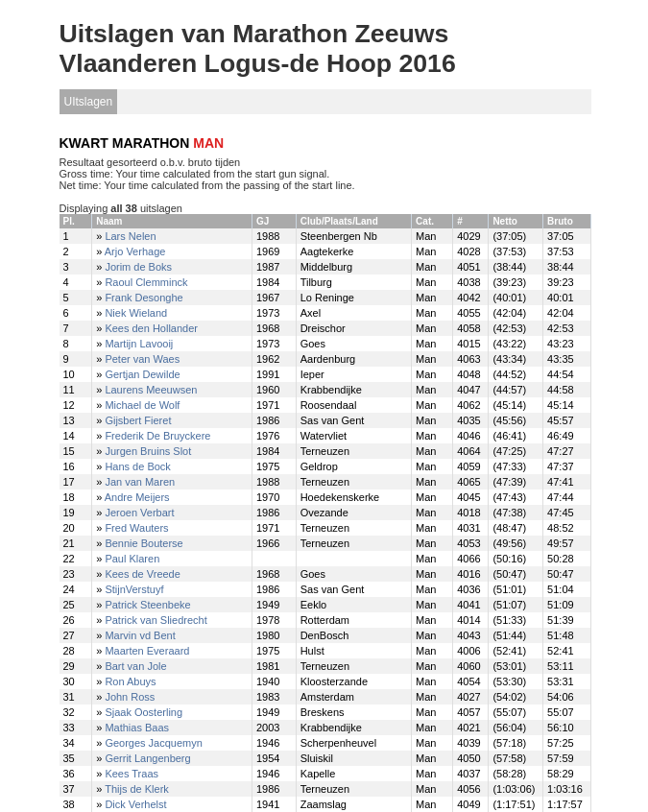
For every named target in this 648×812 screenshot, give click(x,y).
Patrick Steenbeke (147, 605)
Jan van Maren (140, 482)
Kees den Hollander (151, 328)
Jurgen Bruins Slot (148, 451)
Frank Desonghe (144, 298)
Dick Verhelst (135, 804)
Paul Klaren (132, 559)
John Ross (130, 697)
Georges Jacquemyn (154, 743)
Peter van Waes (142, 359)
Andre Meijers (137, 497)
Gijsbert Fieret (138, 420)
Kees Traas (132, 774)
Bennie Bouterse (144, 543)
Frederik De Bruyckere (157, 436)
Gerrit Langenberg (147, 758)
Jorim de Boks (138, 267)
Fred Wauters (136, 528)
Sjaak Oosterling (144, 712)
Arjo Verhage (135, 251)
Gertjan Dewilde (142, 374)
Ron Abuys (130, 681)
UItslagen (89, 102)
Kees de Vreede (142, 574)
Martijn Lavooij (139, 344)
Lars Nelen (130, 236)
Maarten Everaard (147, 651)
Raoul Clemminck (146, 282)
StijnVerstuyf (134, 589)
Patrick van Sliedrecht (156, 620)
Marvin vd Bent (140, 635)
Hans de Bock (137, 466)
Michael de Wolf (142, 405)
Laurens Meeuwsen (151, 390)
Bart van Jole (135, 666)
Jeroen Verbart (139, 513)
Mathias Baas (137, 728)
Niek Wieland (136, 313)
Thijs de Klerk (137, 789)
